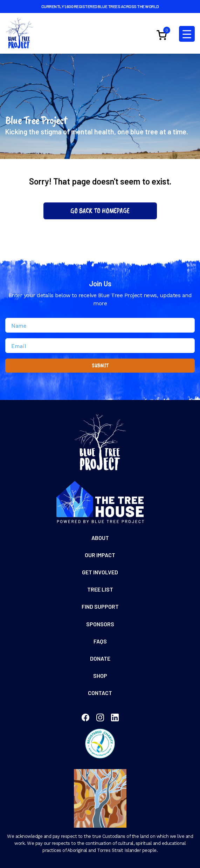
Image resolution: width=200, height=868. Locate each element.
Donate (100, 658)
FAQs (100, 641)
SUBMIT (100, 366)
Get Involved (100, 572)
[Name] (100, 325)
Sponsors (100, 624)
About (100, 538)
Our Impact (100, 555)
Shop (100, 676)
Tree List (100, 589)
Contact (100, 693)
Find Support (100, 606)
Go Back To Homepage (100, 211)
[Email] (100, 346)
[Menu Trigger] (187, 34)
